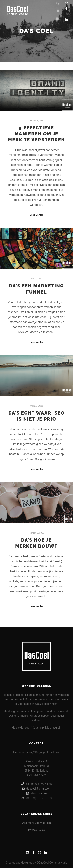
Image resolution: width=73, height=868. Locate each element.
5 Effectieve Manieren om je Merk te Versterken (36, 134)
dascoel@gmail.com (36, 789)
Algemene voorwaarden (36, 823)
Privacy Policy (36, 830)
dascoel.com (36, 793)
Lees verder (37, 215)
